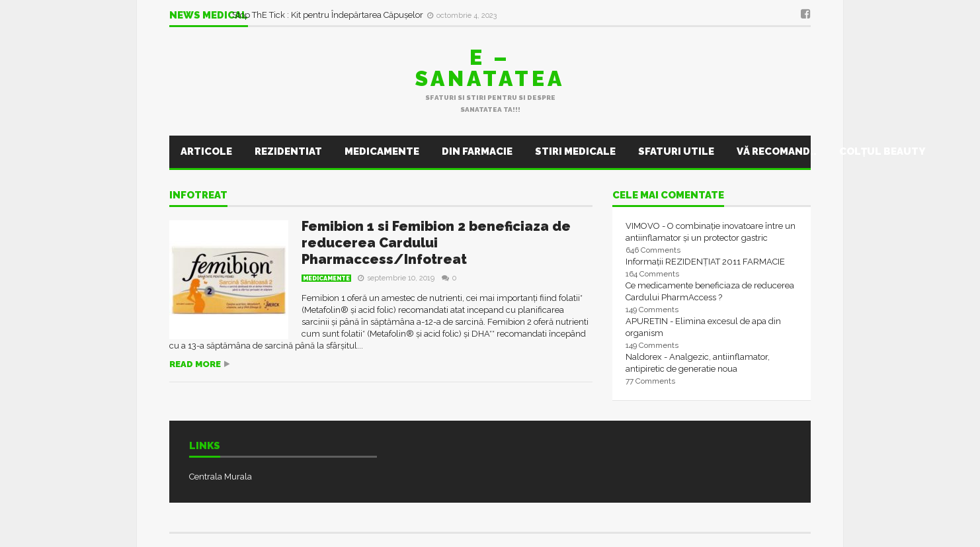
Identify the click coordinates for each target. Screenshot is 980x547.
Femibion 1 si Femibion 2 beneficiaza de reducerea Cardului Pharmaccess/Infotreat (436, 243)
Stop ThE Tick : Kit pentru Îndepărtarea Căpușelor (329, 15)
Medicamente (382, 151)
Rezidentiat (288, 151)
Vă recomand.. (777, 151)
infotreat (198, 196)
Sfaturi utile (676, 151)
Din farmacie (477, 151)
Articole (206, 151)
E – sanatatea (490, 68)
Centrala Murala (221, 477)
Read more (195, 364)
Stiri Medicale (575, 151)
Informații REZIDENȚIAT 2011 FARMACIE (705, 262)
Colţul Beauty (882, 151)
